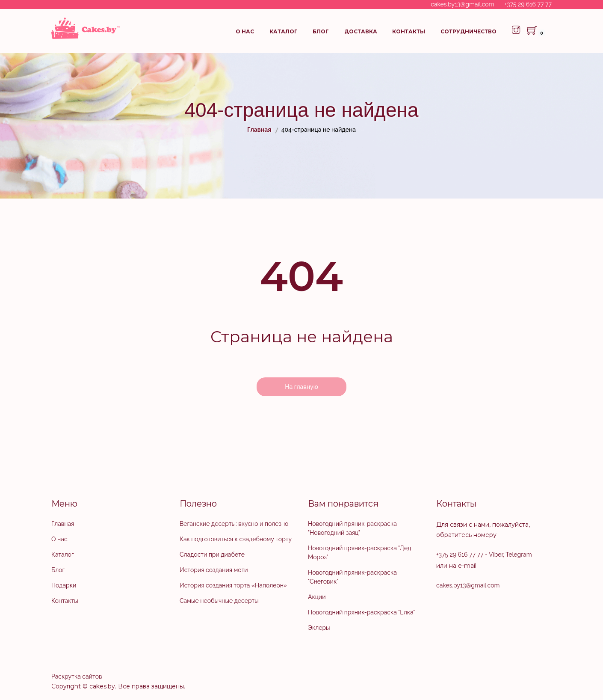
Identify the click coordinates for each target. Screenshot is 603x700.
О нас (245, 31)
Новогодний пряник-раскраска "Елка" (361, 612)
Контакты (409, 31)
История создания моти (214, 570)
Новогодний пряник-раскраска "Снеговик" (352, 577)
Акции (317, 597)
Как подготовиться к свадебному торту (236, 539)
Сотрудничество (469, 31)
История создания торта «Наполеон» (233, 585)
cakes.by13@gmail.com (462, 4)
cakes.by (102, 686)
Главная (63, 524)
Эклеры (319, 628)
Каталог (284, 31)
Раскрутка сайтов (77, 676)
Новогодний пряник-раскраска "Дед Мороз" (359, 553)
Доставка (361, 31)
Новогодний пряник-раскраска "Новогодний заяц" (352, 528)
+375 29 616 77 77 (528, 4)
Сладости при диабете (212, 555)
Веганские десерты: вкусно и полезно (234, 524)
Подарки (64, 585)
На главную (301, 387)
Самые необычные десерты (219, 601)
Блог (321, 31)
